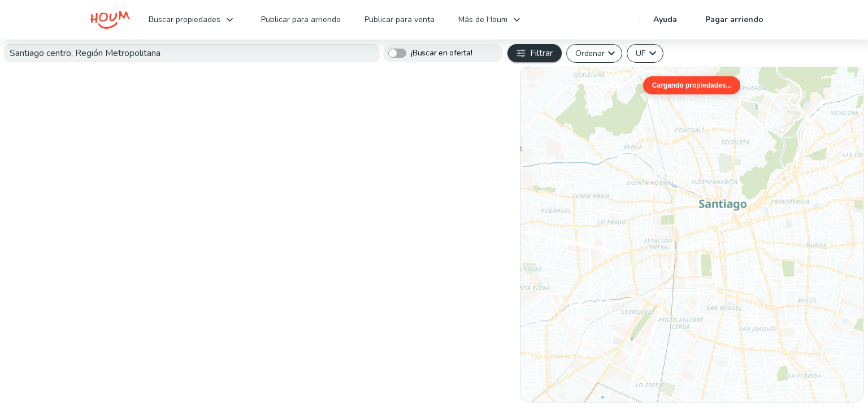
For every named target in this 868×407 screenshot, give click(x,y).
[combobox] (192, 53)
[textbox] (192, 53)
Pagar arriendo (734, 20)
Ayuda (665, 20)
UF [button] (641, 53)
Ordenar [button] (590, 53)
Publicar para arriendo (301, 20)
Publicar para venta (400, 20)
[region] (692, 235)
